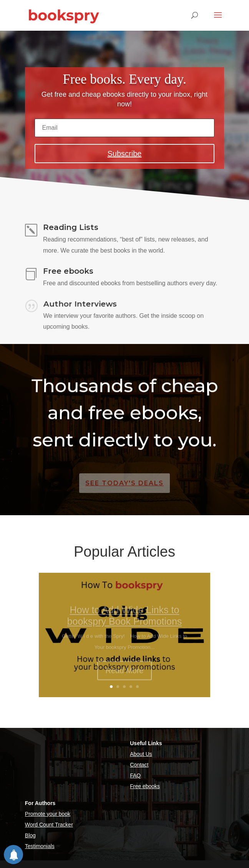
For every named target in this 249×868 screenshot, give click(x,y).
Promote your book (48, 814)
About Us (141, 754)
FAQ (135, 775)
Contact (139, 765)
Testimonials (40, 846)
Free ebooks (145, 786)
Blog (30, 835)
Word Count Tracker (49, 825)
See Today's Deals (124, 483)
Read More (125, 675)
